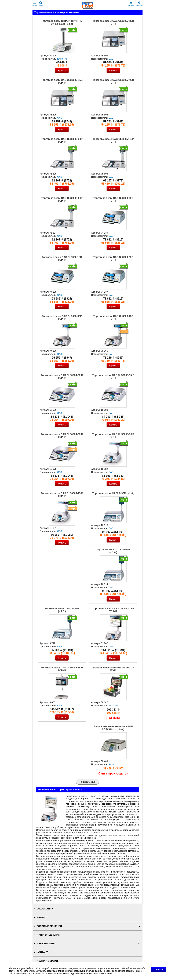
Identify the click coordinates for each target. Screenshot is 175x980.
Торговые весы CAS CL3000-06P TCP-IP (62, 317)
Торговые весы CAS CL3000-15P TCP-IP (113, 317)
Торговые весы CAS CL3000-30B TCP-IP (113, 258)
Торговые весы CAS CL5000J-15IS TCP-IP (113, 610)
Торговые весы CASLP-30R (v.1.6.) (113, 493)
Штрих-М (62, 59)
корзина (131, 4)
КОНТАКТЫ (43, 952)
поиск (41, 4)
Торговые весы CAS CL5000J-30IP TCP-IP (113, 436)
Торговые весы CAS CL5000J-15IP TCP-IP (62, 495)
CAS (111, 59)
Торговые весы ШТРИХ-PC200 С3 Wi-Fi (113, 669)
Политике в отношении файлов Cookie (133, 973)
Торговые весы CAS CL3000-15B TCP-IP (62, 258)
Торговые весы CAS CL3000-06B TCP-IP (113, 199)
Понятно (159, 970)
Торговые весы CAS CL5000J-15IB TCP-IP (113, 377)
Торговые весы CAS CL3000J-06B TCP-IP (113, 81)
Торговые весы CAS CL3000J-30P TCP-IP (62, 140)
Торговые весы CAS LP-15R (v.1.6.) (113, 551)
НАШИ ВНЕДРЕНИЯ (48, 935)
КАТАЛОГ (42, 917)
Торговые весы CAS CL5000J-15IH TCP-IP (62, 669)
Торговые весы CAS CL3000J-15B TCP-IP (62, 81)
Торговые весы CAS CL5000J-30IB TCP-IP (62, 377)
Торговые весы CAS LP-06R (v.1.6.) (62, 610)
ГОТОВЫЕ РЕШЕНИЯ (49, 926)
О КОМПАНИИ (45, 909)
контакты (139, 4)
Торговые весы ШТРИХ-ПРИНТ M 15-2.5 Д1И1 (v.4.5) (62, 22)
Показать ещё (87, 782)
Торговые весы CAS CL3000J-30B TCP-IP (113, 22)
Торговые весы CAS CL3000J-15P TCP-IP (113, 140)
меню (35, 4)
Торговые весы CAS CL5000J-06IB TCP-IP (62, 436)
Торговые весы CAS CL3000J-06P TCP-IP (62, 199)
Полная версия (47, 961)
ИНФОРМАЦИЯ (46, 944)
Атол (111, 764)
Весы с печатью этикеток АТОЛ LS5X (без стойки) (113, 728)
